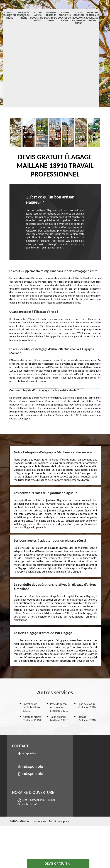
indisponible (30, 766)
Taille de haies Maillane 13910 (59, 718)
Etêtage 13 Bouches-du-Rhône (23, 15)
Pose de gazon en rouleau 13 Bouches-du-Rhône (79, 18)
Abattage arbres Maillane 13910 (32, 718)
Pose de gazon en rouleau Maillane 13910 (59, 707)
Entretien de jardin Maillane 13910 (32, 707)
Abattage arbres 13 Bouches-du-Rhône (51, 16)
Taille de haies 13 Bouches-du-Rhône (37, 16)
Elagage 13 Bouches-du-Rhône (10, 15)
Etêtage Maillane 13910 (87, 718)
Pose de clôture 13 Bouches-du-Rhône (65, 16)
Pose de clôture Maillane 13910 (87, 706)
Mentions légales (59, 821)
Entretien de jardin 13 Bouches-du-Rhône (92, 16)
